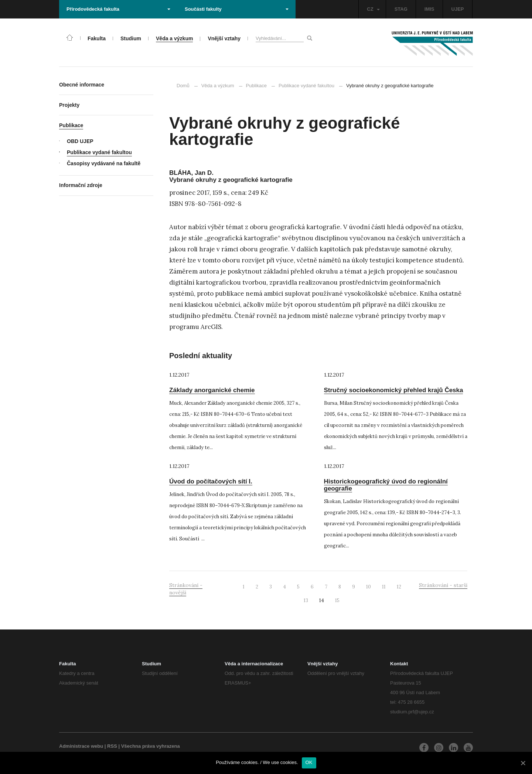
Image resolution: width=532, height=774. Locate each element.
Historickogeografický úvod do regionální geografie (386, 485)
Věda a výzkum (218, 86)
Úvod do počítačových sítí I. (211, 481)
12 (399, 587)
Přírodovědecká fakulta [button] (118, 9)
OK (309, 762)
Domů (183, 86)
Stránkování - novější (186, 589)
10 (369, 587)
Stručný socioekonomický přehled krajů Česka (394, 390)
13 (306, 600)
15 (337, 600)
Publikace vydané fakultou (303, 86)
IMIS (429, 9)
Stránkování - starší (443, 585)
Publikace (256, 86)
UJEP (458, 9)
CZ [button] (373, 9)
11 (384, 587)
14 (322, 600)
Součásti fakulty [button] (237, 9)
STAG (401, 9)
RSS (112, 746)
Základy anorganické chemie (212, 390)
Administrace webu (81, 746)
